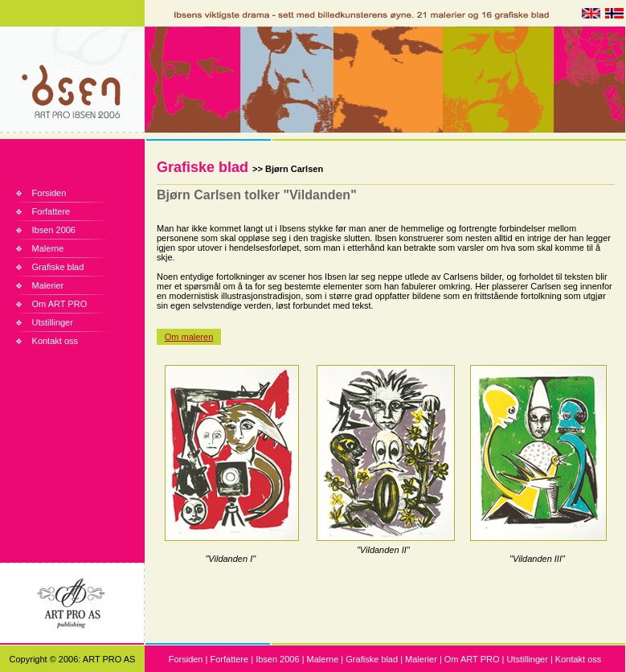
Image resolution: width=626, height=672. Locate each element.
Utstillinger (53, 322)
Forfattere (51, 211)
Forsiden (49, 193)
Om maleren (189, 337)
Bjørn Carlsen (294, 169)
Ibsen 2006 (54, 230)
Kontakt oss (55, 341)
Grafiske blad (58, 267)
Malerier (48, 285)
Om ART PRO (60, 304)
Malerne (48, 248)
